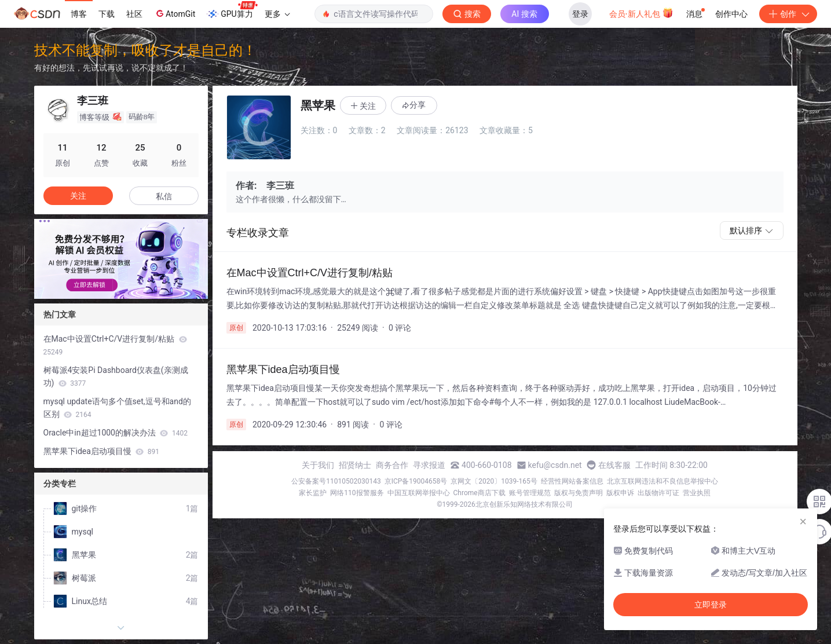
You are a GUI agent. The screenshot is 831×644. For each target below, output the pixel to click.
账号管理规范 (530, 493)
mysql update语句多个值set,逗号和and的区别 (117, 408)
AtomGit (175, 13)
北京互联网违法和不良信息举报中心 (662, 481)
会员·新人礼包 (641, 13)
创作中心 (731, 14)
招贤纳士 (355, 465)
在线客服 (614, 465)
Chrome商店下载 (479, 493)
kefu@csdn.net (555, 465)
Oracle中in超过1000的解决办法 (116, 433)
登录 (580, 14)
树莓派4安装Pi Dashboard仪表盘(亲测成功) (116, 376)
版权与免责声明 (579, 493)
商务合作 (392, 465)
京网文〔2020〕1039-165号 (494, 481)
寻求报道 (429, 465)
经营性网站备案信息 (572, 481)
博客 (79, 14)
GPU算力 (232, 10)
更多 (277, 14)
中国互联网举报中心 (419, 493)
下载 (107, 14)
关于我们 (318, 465)
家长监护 (313, 493)
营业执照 (697, 493)
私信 (164, 196)
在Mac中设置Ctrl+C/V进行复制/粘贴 (115, 345)
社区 (134, 14)
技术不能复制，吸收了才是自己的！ (145, 50)
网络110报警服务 (357, 493)
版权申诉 (620, 493)
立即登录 (711, 605)
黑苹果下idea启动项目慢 (102, 451)
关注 (78, 196)
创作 (788, 14)
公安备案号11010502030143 (336, 481)
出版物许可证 (658, 493)
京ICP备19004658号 (416, 481)
